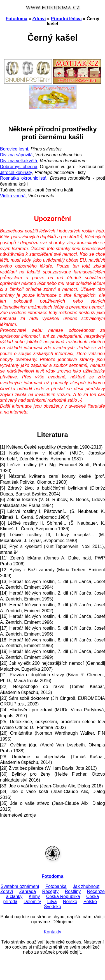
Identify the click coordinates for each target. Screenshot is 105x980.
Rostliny (73, 891)
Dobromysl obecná (19, 167)
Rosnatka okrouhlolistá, (24, 178)
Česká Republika (63, 896)
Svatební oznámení (20, 886)
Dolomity (32, 902)
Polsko (90, 902)
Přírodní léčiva (66, 19)
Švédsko (53, 907)
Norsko (70, 902)
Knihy (34, 896)
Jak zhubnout (86, 886)
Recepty (51, 891)
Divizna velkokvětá (19, 161)
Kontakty (52, 932)
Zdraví (39, 19)
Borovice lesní (14, 149)
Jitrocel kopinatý (16, 173)
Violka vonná (13, 196)
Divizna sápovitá (16, 155)
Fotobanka (56, 886)
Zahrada (28, 891)
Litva (52, 902)
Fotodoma (16, 19)
